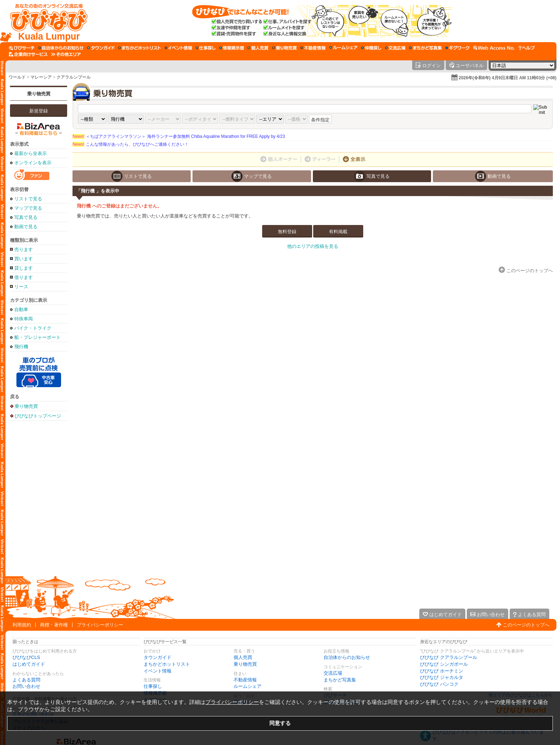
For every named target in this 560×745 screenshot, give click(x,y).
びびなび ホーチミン (442, 671)
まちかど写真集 (340, 680)
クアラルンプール (74, 77)
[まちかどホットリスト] (140, 48)
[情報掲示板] (232, 48)
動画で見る (26, 227)
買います (24, 259)
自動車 (21, 309)
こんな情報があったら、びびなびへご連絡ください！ (131, 144)
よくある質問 (26, 680)
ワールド (17, 77)
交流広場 (333, 673)
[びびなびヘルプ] (527, 48)
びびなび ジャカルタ (442, 677)
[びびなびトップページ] (46, 21)
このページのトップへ (526, 625)
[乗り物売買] (284, 48)
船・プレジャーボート (37, 337)
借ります (24, 277)
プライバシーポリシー (100, 625)
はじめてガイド (29, 664)
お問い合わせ (26, 686)
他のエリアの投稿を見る (313, 246)
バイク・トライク (33, 328)
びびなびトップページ (38, 416)
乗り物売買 (39, 94)
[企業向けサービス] (28, 54)
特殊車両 (24, 319)
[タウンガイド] (101, 48)
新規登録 (39, 111)
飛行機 (21, 347)
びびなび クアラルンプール (449, 657)
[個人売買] (258, 48)
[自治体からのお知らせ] (61, 48)
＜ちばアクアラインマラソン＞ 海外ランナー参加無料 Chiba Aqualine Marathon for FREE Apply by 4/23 (179, 136)
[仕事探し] (206, 48)
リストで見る (28, 199)
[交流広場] (395, 48)
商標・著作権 (54, 625)
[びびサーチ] (22, 48)
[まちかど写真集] (425, 48)
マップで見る (28, 208)
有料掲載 (338, 232)
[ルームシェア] (343, 48)
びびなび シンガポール (444, 664)
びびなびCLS (26, 657)
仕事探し (153, 686)
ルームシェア (247, 686)
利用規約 (22, 625)
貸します (24, 268)
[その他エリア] (66, 54)
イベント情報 (157, 671)
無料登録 (287, 232)
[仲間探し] (371, 48)
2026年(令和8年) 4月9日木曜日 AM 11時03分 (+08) (507, 78)
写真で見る (26, 217)
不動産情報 (245, 680)
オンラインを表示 (33, 163)
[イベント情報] (178, 48)
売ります (24, 249)
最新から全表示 (31, 153)
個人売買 (243, 657)
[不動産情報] (313, 48)
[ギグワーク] (457, 48)
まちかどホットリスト (167, 664)
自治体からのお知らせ (347, 657)
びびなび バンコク (439, 684)
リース (21, 287)
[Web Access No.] (494, 48)
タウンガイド (157, 657)
